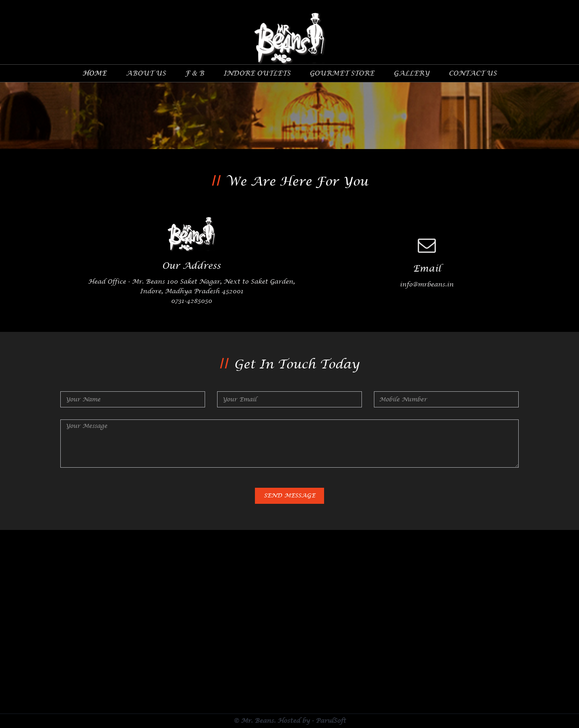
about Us (146, 74)
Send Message (289, 496)
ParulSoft (331, 721)
